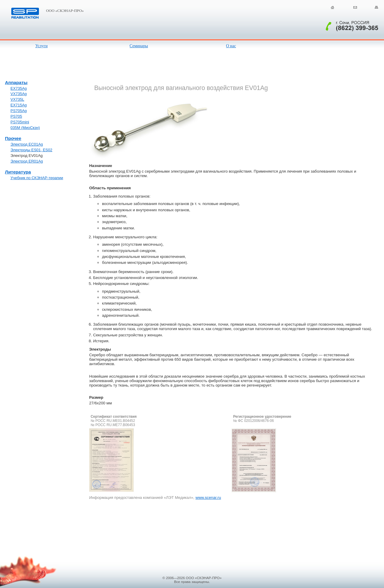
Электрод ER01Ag (27, 161)
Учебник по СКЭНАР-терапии (37, 178)
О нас (231, 46)
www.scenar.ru (208, 498)
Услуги (41, 46)
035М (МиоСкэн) (25, 128)
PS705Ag (19, 111)
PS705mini (20, 122)
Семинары (139, 46)
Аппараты (16, 82)
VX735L (17, 99)
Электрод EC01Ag (27, 144)
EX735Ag (19, 88)
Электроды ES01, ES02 (31, 150)
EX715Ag (19, 105)
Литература (18, 172)
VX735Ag (19, 94)
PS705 (16, 116)
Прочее (13, 138)
